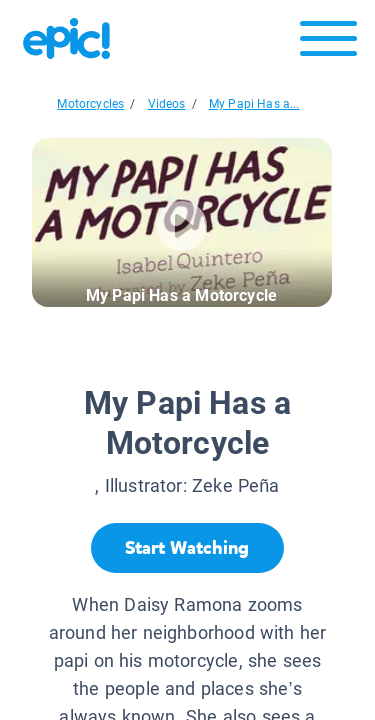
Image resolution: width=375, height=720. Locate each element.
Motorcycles (90, 104)
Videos (167, 104)
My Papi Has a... (254, 104)
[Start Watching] (187, 548)
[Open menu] (328, 43)
